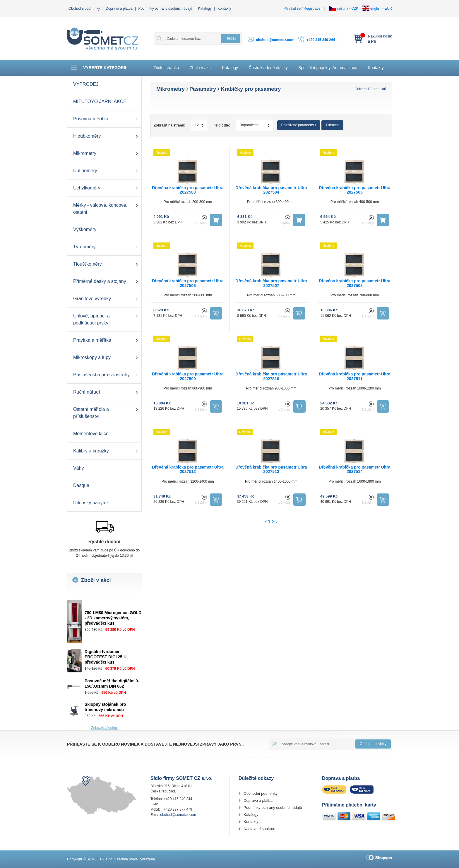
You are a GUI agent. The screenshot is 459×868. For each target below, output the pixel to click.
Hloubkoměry (87, 136)
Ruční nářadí (87, 392)
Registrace (312, 8)
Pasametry (203, 89)
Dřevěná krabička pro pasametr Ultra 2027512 (188, 469)
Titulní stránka (166, 68)
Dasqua (81, 485)
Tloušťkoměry (88, 264)
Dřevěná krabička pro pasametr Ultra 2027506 (188, 283)
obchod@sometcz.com (275, 40)
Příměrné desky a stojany (100, 281)
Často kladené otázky (268, 68)
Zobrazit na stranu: (169, 125)
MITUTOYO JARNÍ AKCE (100, 101)
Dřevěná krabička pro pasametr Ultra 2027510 (271, 376)
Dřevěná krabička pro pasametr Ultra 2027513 (271, 469)
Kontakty (224, 8)
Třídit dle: (222, 125)
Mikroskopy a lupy (92, 357)
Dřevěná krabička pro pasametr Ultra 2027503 (188, 190)
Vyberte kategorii (98, 68)
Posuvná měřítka (91, 119)
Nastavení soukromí (261, 829)
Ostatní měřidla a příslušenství (91, 413)
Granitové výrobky (92, 299)
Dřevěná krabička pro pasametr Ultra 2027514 (354, 469)
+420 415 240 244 (321, 40)
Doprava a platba (119, 8)
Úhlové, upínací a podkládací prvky (91, 319)
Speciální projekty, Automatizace (328, 68)
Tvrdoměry (84, 247)
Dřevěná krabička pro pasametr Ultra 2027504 (271, 190)
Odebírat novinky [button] (373, 744)
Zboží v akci (201, 68)
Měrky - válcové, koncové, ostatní (100, 209)
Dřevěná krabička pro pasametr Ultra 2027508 (354, 283)
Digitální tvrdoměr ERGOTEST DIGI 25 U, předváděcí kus (106, 657)
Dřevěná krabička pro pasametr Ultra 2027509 (188, 376)
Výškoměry (85, 229)
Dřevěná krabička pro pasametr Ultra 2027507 (271, 283)
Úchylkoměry (87, 188)
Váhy (78, 468)
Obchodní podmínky (84, 8)
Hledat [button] (231, 38)
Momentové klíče (91, 434)
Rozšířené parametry (299, 125)
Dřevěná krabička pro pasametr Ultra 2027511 (354, 376)
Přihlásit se (292, 8)
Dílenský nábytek (91, 503)
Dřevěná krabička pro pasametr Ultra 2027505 (354, 190)
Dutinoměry (85, 171)
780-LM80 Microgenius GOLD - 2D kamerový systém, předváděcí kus (113, 618)
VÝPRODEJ (86, 84)
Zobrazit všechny (104, 728)
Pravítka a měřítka (92, 340)
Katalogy (205, 8)
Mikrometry (85, 153)
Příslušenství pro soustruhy (101, 375)
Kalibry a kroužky (91, 451)
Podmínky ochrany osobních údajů (165, 8)
